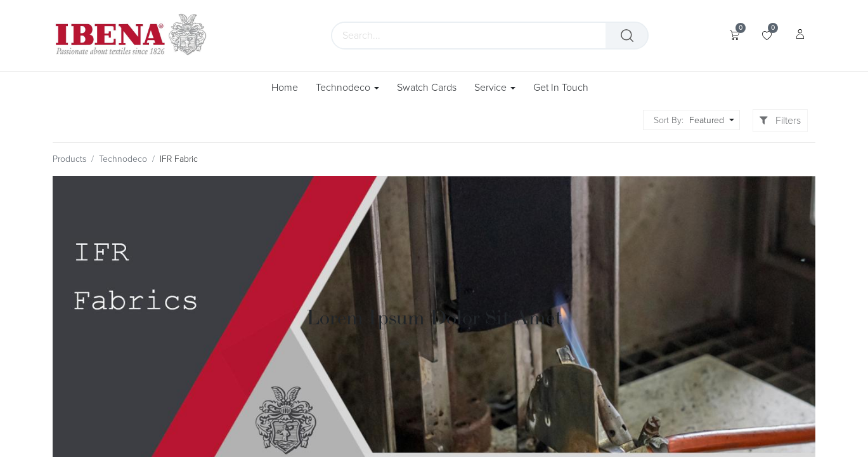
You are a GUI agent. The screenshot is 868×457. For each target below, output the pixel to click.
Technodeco (123, 159)
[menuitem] (289, 88)
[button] (710, 120)
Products (69, 159)
